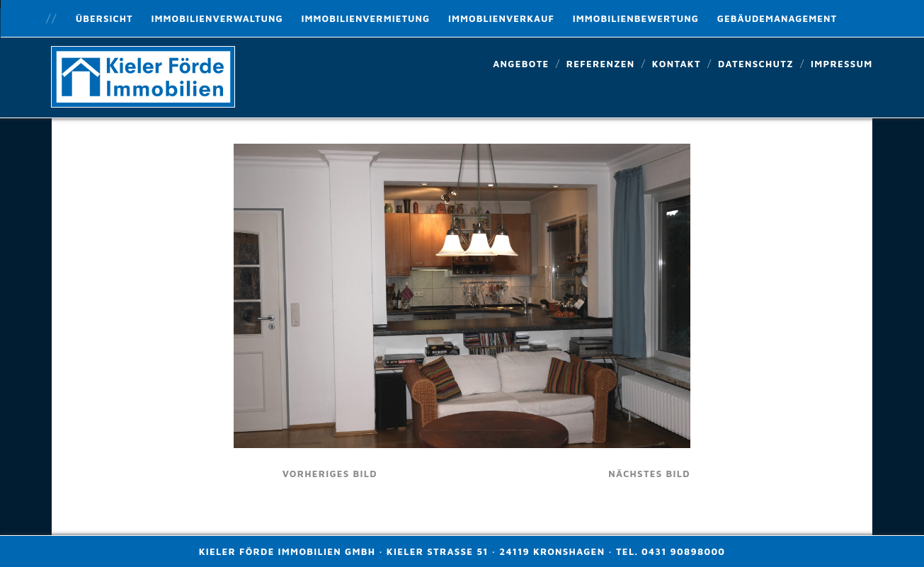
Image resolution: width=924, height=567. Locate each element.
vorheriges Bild (330, 474)
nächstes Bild (649, 474)
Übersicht (104, 18)
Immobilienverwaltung (217, 18)
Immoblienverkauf (501, 18)
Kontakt (677, 64)
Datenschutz (756, 64)
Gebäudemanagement (777, 18)
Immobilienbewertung (636, 18)
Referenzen (601, 64)
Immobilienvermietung (365, 18)
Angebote (521, 64)
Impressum (842, 64)
